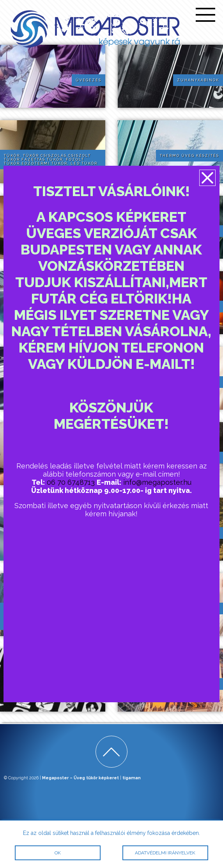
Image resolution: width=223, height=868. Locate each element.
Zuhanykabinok (198, 80)
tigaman (132, 778)
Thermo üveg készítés (189, 156)
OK (58, 853)
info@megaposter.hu (157, 482)
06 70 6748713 (71, 482)
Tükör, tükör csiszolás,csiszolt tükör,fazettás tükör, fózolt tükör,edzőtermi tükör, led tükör (51, 160)
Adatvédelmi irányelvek (165, 853)
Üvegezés (88, 80)
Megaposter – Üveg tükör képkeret (81, 778)
